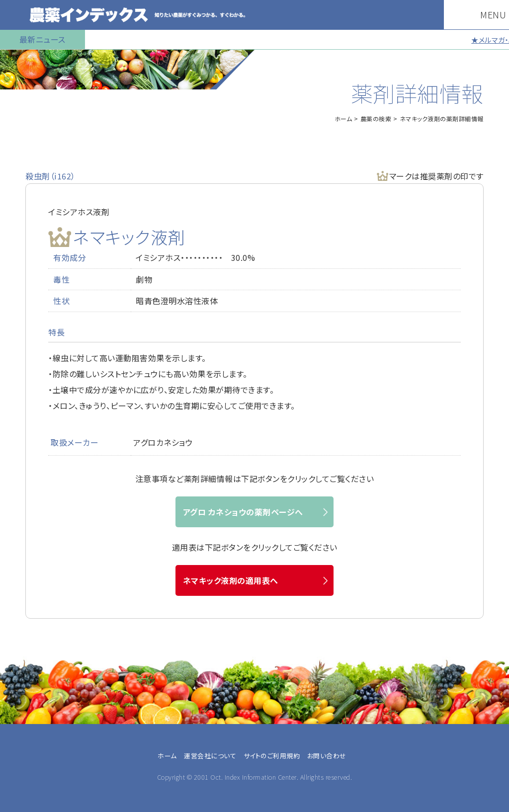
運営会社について (210, 756)
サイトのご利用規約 (272, 756)
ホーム (343, 119)
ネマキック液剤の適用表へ (231, 580)
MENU (484, 14)
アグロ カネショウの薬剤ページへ (243, 512)
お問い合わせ (327, 756)
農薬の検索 (376, 119)
